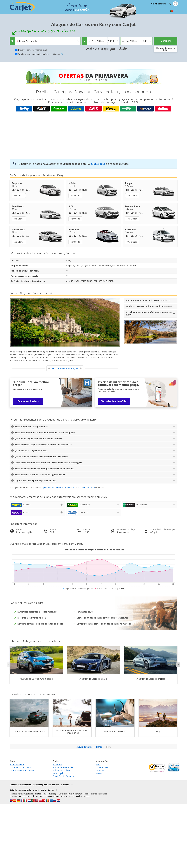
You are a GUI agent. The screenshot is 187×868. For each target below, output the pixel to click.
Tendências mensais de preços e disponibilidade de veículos (94, 550)
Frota (98, 764)
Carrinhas (100, 770)
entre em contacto (86, 488)
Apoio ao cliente (17, 764)
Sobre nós (57, 764)
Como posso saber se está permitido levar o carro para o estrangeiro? (49, 463)
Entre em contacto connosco (23, 770)
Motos (99, 773)
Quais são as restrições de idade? (31, 451)
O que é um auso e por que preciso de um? (35, 481)
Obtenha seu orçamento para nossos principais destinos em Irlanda (39, 785)
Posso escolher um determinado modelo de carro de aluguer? (45, 433)
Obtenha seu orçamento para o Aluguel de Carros (32, 790)
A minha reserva (159, 4)
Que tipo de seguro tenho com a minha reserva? (38, 439)
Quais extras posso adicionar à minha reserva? (149, 306)
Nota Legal (58, 773)
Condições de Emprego (63, 776)
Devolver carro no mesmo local (32, 50)
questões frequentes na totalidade (58, 488)
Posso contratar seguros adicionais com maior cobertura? (43, 445)
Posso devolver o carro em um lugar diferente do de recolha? (44, 469)
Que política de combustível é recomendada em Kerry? (41, 457)
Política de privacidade (63, 767)
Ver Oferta (19, 196)
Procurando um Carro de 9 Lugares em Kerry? (148, 300)
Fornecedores (102, 767)
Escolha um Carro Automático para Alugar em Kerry (149, 313)
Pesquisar (165, 41)
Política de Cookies (61, 770)
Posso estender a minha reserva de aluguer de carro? (40, 475)
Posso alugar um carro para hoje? (31, 427)
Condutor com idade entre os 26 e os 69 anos (40, 54)
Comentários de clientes (21, 767)
